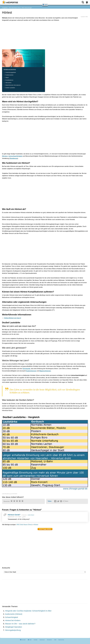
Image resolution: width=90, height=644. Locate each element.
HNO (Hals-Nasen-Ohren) (15, 8)
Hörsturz (5, 156)
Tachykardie (26, 369)
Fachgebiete (5, 8)
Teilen (50, 501)
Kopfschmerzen (31, 371)
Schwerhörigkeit (11, 617)
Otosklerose (14, 158)
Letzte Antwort (31, 515)
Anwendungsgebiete (11, 72)
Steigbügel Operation (14, 627)
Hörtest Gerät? (14, 515)
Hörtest (36, 525)
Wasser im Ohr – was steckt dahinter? (20, 624)
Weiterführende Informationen (13, 85)
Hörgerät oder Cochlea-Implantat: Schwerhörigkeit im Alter (28, 611)
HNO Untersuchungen (27, 8)
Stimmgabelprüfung (13, 630)
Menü (45, 5)
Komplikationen (9, 80)
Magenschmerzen (45, 371)
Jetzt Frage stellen (45, 529)
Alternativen (8, 83)
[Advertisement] (29, 30)
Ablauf (7, 78)
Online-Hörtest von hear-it (13, 318)
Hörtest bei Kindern (13, 620)
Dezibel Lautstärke (10, 88)
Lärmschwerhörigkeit (15, 156)
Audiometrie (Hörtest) (14, 614)
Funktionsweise (9, 75)
